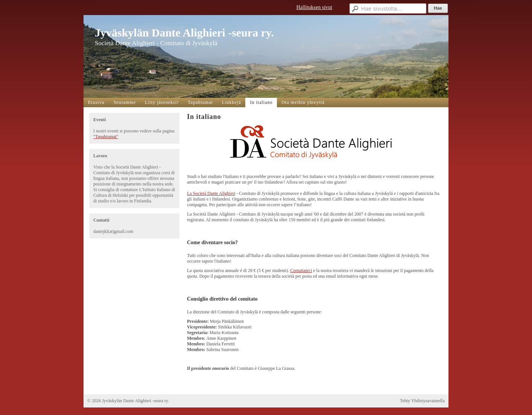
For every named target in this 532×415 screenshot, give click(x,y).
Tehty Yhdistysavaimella (422, 401)
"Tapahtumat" (106, 137)
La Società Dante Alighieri (211, 193)
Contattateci (301, 271)
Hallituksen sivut (314, 7)
